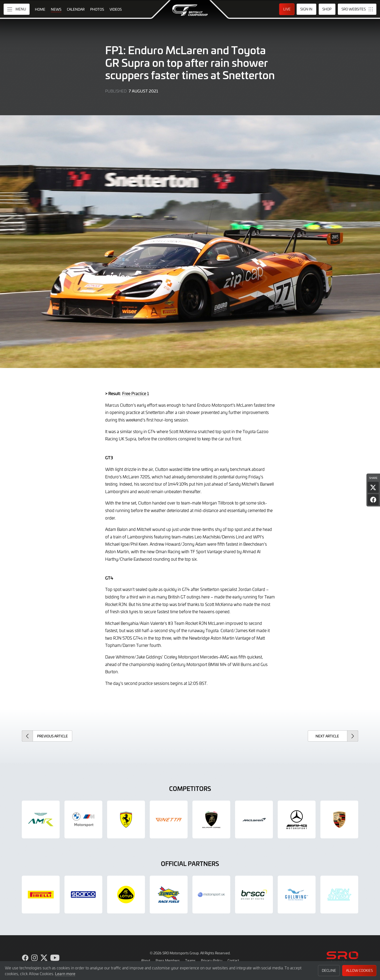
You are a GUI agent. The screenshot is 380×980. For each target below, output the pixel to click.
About (146, 960)
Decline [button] (329, 970)
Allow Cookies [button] (359, 970)
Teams (190, 960)
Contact (233, 960)
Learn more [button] (65, 973)
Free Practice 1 (136, 393)
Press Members (168, 960)
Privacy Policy (212, 960)
